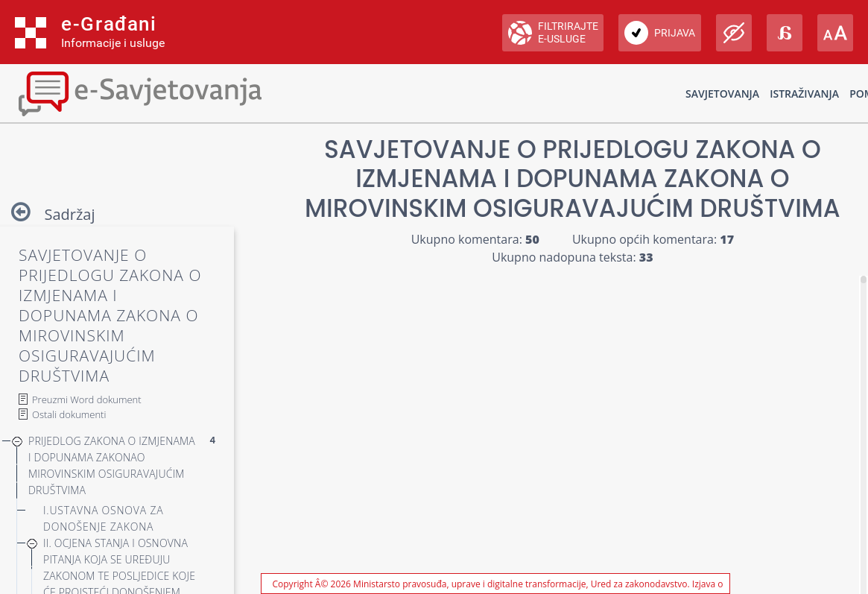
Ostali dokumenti (69, 414)
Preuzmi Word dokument (87, 399)
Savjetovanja (722, 94)
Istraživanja (804, 94)
